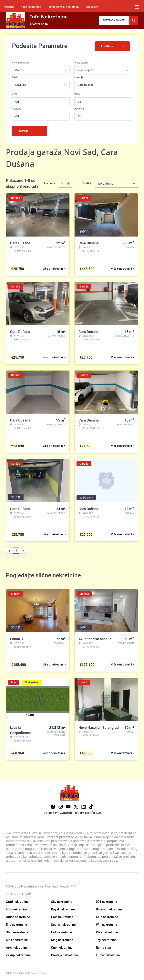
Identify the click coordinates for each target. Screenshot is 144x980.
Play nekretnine (107, 931)
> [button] (23, 550)
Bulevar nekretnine (109, 909)
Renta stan (103, 947)
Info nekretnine (17, 909)
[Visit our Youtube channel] (68, 806)
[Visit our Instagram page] (61, 806)
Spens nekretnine (63, 924)
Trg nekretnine (106, 939)
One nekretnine (62, 947)
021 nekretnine (107, 901)
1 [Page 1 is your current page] (16, 550)
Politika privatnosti (57, 812)
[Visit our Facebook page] (53, 806)
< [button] (9, 550)
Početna (9, 7)
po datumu (106, 183)
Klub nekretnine (107, 916)
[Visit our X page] (76, 806)
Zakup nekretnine (18, 954)
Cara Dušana (86, 84)
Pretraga (30, 130)
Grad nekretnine (17, 901)
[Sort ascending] (62, 183)
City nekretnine (62, 901)
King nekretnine (62, 939)
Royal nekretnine (63, 909)
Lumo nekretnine (108, 954)
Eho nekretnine (16, 924)
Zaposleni (92, 7)
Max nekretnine (17, 939)
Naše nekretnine (31, 7)
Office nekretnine (18, 916)
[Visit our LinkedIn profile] (84, 806)
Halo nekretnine (62, 916)
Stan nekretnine (17, 931)
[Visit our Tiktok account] (91, 806)
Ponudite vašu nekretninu (63, 7)
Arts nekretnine (17, 947)
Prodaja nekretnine (64, 954)
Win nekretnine (107, 924)
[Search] (134, 20)
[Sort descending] (68, 183)
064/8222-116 (39, 24)
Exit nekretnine (62, 931)
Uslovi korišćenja (88, 812)
